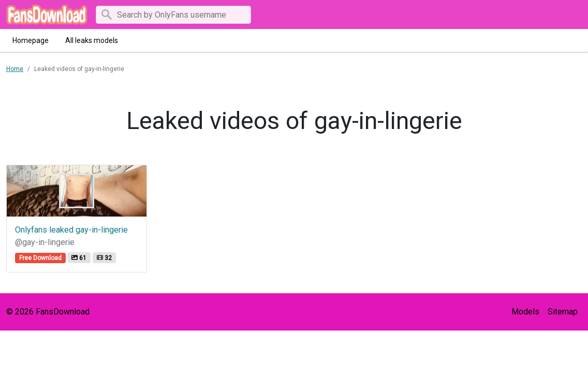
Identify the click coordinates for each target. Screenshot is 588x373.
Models (525, 312)
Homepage (31, 40)
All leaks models (92, 40)
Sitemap (563, 312)
